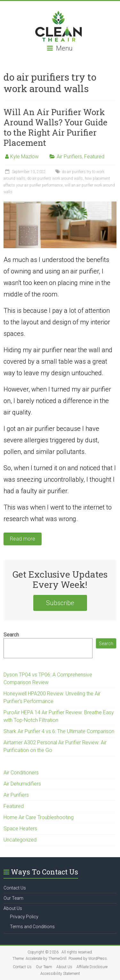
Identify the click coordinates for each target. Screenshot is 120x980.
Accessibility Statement (60, 974)
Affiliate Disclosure (92, 967)
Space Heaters (20, 829)
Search (11, 635)
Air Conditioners (21, 773)
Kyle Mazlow (24, 157)
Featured (94, 157)
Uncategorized (20, 840)
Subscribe (60, 603)
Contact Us (15, 888)
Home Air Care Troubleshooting (39, 817)
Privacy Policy (24, 917)
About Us (13, 908)
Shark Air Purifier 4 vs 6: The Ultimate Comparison (59, 731)
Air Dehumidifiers (22, 784)
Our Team (13, 898)
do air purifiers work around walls (55, 178)
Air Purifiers (69, 157)
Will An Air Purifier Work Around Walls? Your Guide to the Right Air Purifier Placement (56, 127)
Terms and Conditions (32, 927)
